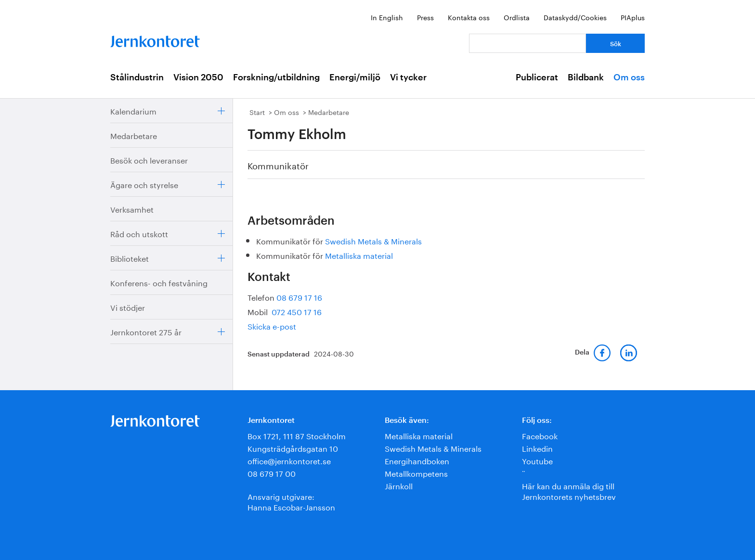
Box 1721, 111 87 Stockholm (297, 435)
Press (425, 17)
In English (387, 17)
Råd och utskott (139, 233)
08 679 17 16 (299, 297)
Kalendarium (133, 110)
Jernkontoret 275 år (146, 331)
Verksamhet (132, 209)
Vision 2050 (198, 77)
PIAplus (633, 17)
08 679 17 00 (272, 473)
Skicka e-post (272, 325)
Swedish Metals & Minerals (373, 240)
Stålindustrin (137, 77)
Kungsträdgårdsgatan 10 (293, 448)
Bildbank (586, 77)
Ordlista (517, 17)
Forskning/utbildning (276, 77)
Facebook (540, 435)
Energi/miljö (355, 77)
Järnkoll (399, 485)
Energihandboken (417, 460)
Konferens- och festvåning (159, 282)
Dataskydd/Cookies (575, 17)
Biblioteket (130, 258)
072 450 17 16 (296, 311)
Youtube (537, 460)
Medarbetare (134, 135)
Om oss (629, 77)
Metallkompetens (416, 473)
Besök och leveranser (149, 159)
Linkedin (537, 448)
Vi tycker (408, 77)
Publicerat (537, 77)
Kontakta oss (469, 17)
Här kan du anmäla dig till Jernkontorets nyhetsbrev (569, 490)
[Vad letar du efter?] (527, 43)
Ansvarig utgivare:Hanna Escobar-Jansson (291, 501)
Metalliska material (359, 255)
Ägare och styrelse (144, 184)
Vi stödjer (128, 307)
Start (257, 112)
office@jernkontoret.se (289, 460)
